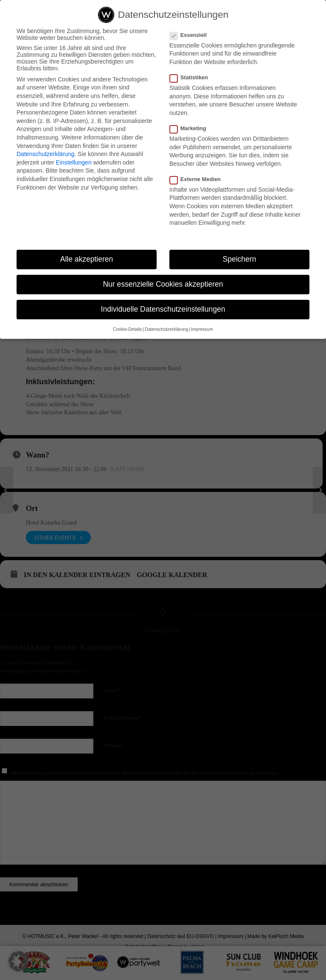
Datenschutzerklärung (45, 154)
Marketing (191, 128)
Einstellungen (74, 162)
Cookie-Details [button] (127, 329)
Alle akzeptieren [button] (87, 259)
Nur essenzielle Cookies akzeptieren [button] (163, 284)
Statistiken (192, 77)
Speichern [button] (240, 259)
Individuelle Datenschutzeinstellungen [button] (163, 309)
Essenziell (192, 35)
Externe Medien (199, 179)
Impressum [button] (202, 329)
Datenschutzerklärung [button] (166, 329)
